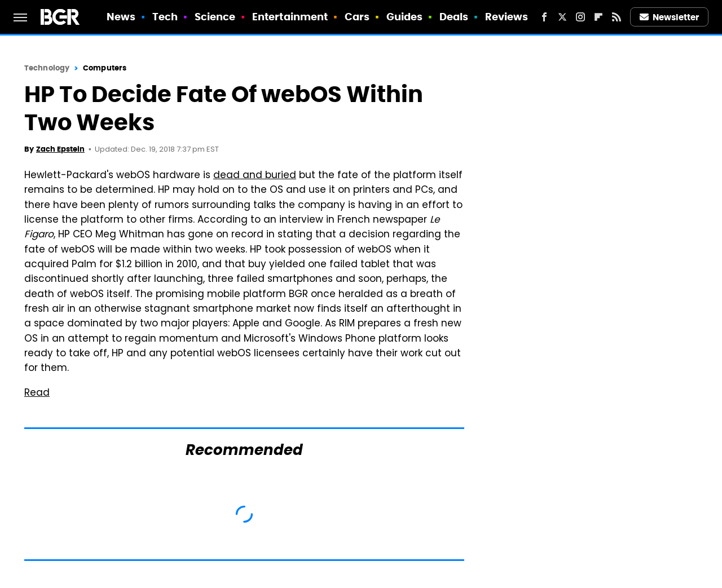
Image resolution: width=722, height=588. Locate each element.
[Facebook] (544, 17)
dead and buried (255, 176)
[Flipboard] (598, 17)
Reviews (507, 17)
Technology (47, 68)
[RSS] (617, 17)
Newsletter (670, 17)
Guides (405, 17)
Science (215, 17)
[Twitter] (562, 17)
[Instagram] (580, 17)
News (121, 17)
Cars (357, 17)
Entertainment (290, 17)
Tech (165, 17)
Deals (454, 17)
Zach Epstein (60, 149)
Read (37, 394)
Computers (105, 68)
